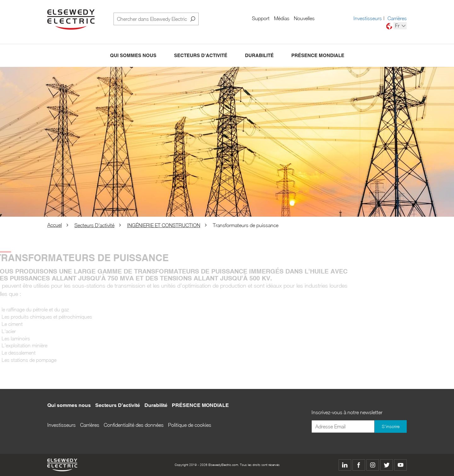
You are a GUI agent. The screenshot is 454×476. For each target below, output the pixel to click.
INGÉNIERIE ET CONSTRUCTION (164, 225)
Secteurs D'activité (201, 56)
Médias (282, 18)
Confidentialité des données (134, 425)
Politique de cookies (190, 425)
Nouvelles (304, 18)
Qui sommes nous (133, 56)
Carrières (397, 18)
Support (261, 18)
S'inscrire (391, 426)
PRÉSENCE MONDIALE (318, 56)
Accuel (55, 225)
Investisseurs (368, 18)
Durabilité (259, 56)
